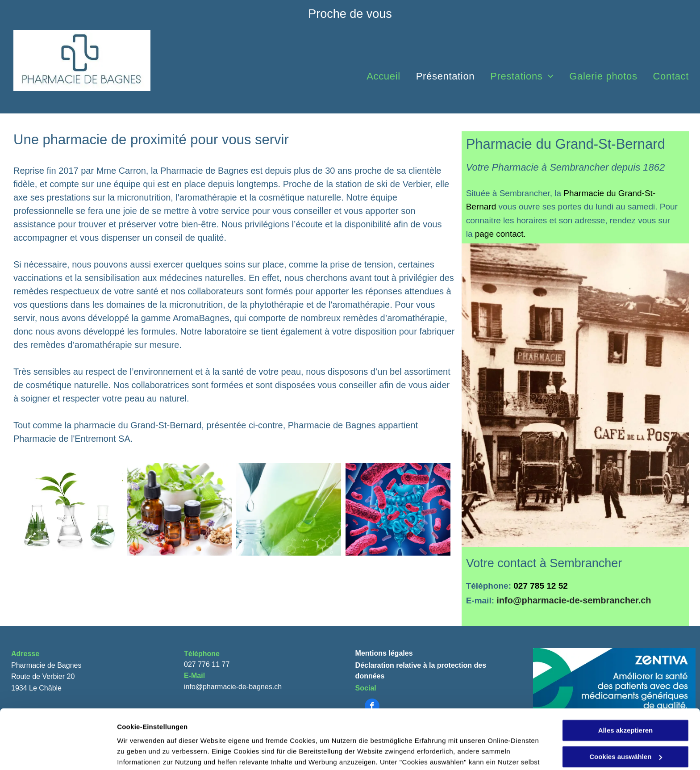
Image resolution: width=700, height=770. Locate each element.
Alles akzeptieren (626, 675)
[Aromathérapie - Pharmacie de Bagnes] (180, 509)
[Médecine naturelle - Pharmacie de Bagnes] (70, 509)
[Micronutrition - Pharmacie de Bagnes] (398, 509)
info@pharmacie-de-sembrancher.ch (574, 600)
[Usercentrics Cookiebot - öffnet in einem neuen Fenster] (58, 753)
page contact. (500, 234)
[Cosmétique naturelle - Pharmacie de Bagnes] (289, 509)
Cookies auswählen (148, 752)
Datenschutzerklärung (336, 728)
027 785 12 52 (541, 586)
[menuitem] (385, 76)
